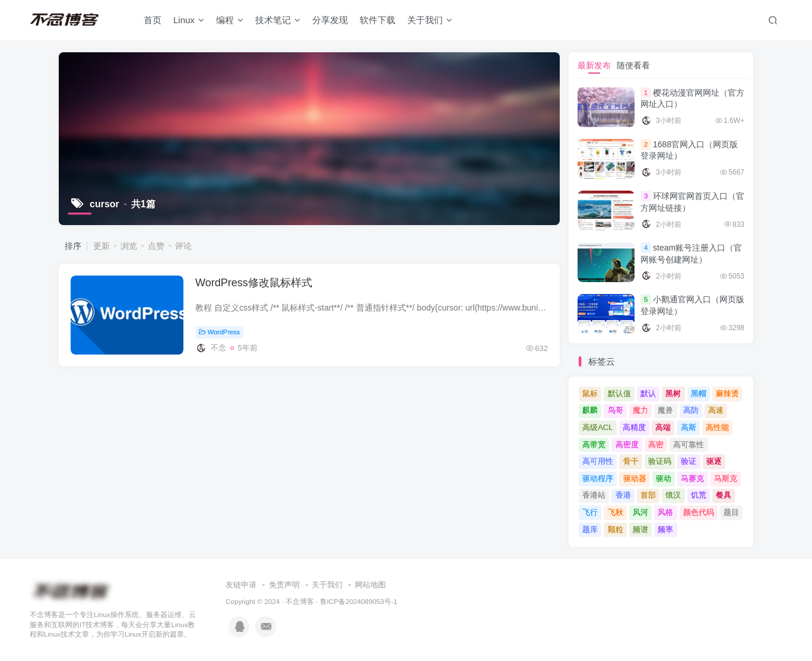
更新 (101, 246)
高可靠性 (689, 445)
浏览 (129, 246)
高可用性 (598, 461)
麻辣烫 (727, 393)
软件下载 (378, 20)
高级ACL (597, 427)
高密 (656, 445)
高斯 (689, 427)
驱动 (664, 478)
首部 (648, 495)
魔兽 (665, 410)
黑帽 (699, 393)
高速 (716, 410)
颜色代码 (699, 512)
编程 (230, 20)
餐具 (724, 495)
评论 (183, 246)
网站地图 (370, 585)
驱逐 (714, 461)
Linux (189, 20)
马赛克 (692, 478)
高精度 (634, 427)
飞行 (590, 512)
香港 (623, 495)
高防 (691, 410)
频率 (665, 529)
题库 (590, 529)
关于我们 (430, 20)
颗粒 (616, 529)
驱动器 (635, 478)
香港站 (594, 495)
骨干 (631, 461)
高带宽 (594, 445)
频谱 (640, 529)
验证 (689, 461)
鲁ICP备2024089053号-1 (359, 601)
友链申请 (241, 585)
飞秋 (616, 512)
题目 (731, 512)
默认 (648, 393)
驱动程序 (598, 478)
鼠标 (590, 393)
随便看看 (633, 65)
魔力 (640, 410)
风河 (640, 512)
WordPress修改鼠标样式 (254, 283)
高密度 (627, 445)
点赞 (156, 246)
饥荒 (699, 495)
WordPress (219, 332)
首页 (153, 20)
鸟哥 (616, 410)
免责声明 (284, 585)
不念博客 (300, 601)
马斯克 (726, 478)
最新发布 (594, 65)
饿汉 (673, 495)
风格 (665, 512)
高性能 (717, 427)
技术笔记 (278, 20)
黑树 (673, 393)
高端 (663, 427)
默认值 (619, 393)
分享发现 (330, 20)
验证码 (660, 461)
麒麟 (590, 410)
